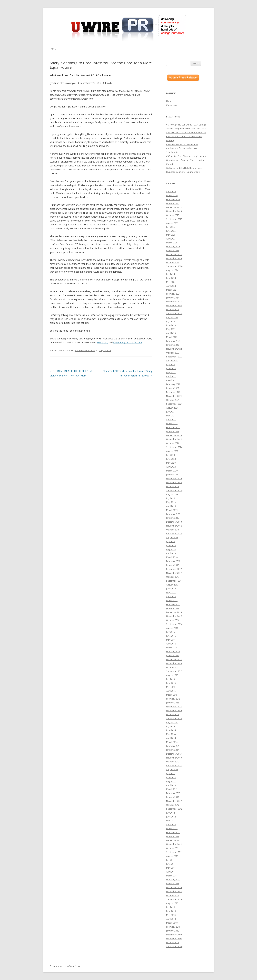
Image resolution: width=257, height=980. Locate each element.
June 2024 (171, 278)
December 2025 (174, 207)
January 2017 (173, 608)
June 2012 (171, 817)
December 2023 (174, 302)
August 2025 (172, 223)
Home (53, 49)
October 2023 (173, 309)
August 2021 (172, 408)
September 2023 (174, 313)
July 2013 (170, 773)
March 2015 (172, 695)
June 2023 (171, 325)
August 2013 (172, 769)
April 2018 (171, 553)
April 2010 (171, 919)
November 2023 (174, 306)
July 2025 (170, 227)
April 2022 (171, 376)
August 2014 (172, 722)
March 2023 (172, 337)
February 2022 (173, 384)
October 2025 (173, 215)
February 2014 (173, 746)
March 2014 (172, 742)
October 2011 (173, 848)
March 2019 (172, 510)
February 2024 (173, 294)
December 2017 (174, 569)
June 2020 (171, 459)
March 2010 (172, 923)
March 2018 (172, 557)
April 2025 (171, 239)
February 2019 (173, 514)
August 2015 (172, 675)
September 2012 (174, 809)
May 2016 (171, 640)
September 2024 (174, 266)
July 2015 (170, 679)
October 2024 (173, 262)
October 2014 (173, 714)
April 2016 (171, 644)
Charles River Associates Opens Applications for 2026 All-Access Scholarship (182, 148)
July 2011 (170, 860)
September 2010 (174, 899)
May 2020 (171, 463)
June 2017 (171, 589)
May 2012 (171, 821)
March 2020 (172, 471)
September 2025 (174, 219)
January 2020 (173, 475)
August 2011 (172, 856)
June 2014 (171, 730)
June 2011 (171, 864)
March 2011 (172, 876)
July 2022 (170, 365)
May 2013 (171, 781)
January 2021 (173, 431)
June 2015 (171, 683)
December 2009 (174, 935)
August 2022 (172, 361)
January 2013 (173, 797)
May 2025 (171, 235)
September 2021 (174, 404)
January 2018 (173, 565)
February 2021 (173, 427)
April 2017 (171, 596)
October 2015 (173, 667)
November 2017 (174, 573)
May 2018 (171, 549)
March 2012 (172, 828)
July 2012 (170, 813)
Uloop (169, 101)
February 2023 (173, 341)
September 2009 (174, 946)
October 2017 (173, 577)
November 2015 (174, 663)
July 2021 (170, 412)
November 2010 (174, 891)
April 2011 (171, 872)
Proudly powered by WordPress (65, 966)
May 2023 (171, 329)
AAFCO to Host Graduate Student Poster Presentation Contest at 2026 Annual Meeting (186, 136)
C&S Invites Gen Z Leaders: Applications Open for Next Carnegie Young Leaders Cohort (186, 160)
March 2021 (172, 423)
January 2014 (173, 750)
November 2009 (174, 939)
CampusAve (172, 105)
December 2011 (174, 840)
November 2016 (174, 616)
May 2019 (171, 502)
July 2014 (170, 726)
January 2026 (173, 203)
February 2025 (173, 247)
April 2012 (171, 825)
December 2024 (174, 254)
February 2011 (173, 880)
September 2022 (174, 357)
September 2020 (174, 447)
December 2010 (174, 887)
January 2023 (173, 345)
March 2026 (172, 195)
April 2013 (171, 785)
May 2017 (171, 593)
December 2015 (174, 659)
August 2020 (172, 451)
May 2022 (171, 372)
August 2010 (172, 903)
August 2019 (172, 494)
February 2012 (173, 832)
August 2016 (172, 628)
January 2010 (173, 931)
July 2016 (170, 632)
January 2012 (173, 836)
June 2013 (171, 777)
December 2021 (174, 392)
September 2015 (174, 671)
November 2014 (174, 711)
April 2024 (171, 286)
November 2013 (174, 758)
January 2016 (173, 655)
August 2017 (172, 585)
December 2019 (174, 479)
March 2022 (172, 380)
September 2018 (174, 534)
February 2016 (173, 652)
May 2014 (171, 734)
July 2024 (170, 274)
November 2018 (174, 526)
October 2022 (173, 353)
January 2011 (173, 884)
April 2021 (171, 420)
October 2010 (173, 895)
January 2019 (173, 518)
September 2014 (174, 718)
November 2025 (174, 211)
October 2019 (173, 486)
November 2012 (174, 801)
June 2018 (171, 545)
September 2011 (174, 852)
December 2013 (174, 754)
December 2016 (174, 612)
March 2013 (172, 789)
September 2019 (174, 490)
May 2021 (171, 416)
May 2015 (171, 687)
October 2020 (173, 443)
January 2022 (173, 388)
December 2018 (174, 522)
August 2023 (172, 317)
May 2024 (171, 282)
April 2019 (171, 506)
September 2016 (174, 624)
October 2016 (173, 620)
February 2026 (173, 199)
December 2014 (174, 707)
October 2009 (173, 942)
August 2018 (172, 538)
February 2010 (173, 927)
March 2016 (172, 648)
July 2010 (170, 907)
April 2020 (171, 467)
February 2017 (173, 604)
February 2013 (173, 793)
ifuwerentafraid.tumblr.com (128, 342)
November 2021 (174, 396)
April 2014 (171, 738)
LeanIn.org (103, 342)
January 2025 (173, 250)
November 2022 (174, 349)
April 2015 (171, 691)
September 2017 (174, 581)
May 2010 (171, 915)
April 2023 (171, 333)
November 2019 (174, 482)
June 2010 (171, 911)
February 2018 (173, 561)
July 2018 (170, 541)
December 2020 (174, 435)
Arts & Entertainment (85, 350)
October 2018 (173, 530)
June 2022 (171, 368)
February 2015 (173, 699)
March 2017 (172, 600)
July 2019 (170, 498)
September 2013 (174, 766)
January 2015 (173, 703)
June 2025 (171, 231)
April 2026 (171, 192)
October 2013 (173, 762)
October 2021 (173, 400)
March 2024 (172, 290)
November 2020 (174, 439)
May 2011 (171, 868)
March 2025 (172, 243)
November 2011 (174, 844)
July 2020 (170, 455)
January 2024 (173, 298)
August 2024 (172, 270)
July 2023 (170, 321)
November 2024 (174, 258)
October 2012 (173, 805)
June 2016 (171, 636)
